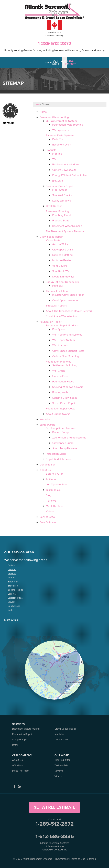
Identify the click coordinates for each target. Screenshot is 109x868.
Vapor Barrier (54, 240)
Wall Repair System (64, 340)
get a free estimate (54, 807)
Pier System (59, 329)
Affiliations (52, 479)
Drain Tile (58, 139)
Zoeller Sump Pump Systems (69, 437)
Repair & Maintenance (59, 459)
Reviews (51, 500)
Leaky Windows (62, 200)
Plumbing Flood (62, 215)
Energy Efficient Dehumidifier (70, 175)
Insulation (45, 419)
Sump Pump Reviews (65, 448)
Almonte (12, 569)
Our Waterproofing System (61, 121)
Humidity (58, 285)
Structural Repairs (56, 305)
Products (51, 150)
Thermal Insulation (57, 291)
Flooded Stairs (61, 220)
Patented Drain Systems (60, 135)
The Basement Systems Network (65, 231)
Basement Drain (62, 144)
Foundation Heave (63, 381)
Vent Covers (60, 266)
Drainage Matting (62, 255)
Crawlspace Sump (63, 443)
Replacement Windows (66, 164)
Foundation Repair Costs (60, 408)
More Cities (11, 619)
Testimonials (53, 490)
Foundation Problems (58, 361)
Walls (55, 159)
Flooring (57, 153)
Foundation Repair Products (62, 325)
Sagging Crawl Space (65, 398)
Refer (15, 745)
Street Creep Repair (64, 403)
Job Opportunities (57, 484)
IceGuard (58, 181)
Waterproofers (61, 130)
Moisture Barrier (62, 260)
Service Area (47, 517)
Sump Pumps (47, 425)
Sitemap (8, 123)
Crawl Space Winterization (61, 316)
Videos (50, 511)
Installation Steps (56, 454)
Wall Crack (58, 371)
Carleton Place (15, 598)
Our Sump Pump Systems (61, 428)
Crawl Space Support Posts (68, 351)
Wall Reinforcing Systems (67, 334)
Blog (49, 495)
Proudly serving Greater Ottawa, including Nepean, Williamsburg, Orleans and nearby (54, 50)
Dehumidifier (47, 464)
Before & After (54, 473)
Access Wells (60, 244)
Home (43, 112)
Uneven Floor (60, 376)
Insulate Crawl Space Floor (68, 295)
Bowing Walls (60, 392)
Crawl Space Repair (51, 237)
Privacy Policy (61, 859)
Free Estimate (48, 522)
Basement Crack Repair (60, 186)
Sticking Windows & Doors (68, 387)
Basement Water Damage (67, 226)
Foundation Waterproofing (68, 124)
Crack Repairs (54, 206)
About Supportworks (58, 414)
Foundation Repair (51, 322)
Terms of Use (78, 859)
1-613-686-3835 (55, 836)
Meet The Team (55, 506)
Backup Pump (60, 432)
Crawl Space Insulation (66, 300)
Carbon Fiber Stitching (66, 356)
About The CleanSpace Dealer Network (69, 311)
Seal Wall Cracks (62, 195)
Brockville (13, 585)
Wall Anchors (60, 345)
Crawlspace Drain (63, 249)
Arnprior (12, 573)
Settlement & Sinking (65, 365)
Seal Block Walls (62, 271)
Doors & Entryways (63, 276)
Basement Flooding (57, 211)
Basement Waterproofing (54, 117)
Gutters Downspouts (64, 170)
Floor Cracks (60, 190)
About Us (45, 470)
